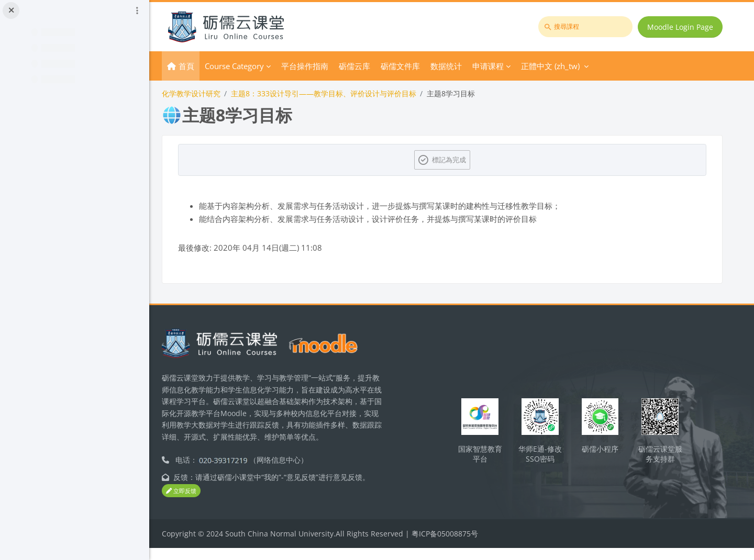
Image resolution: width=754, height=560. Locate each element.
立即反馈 (199, 503)
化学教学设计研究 (209, 93)
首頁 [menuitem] (204, 66)
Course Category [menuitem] (252, 66)
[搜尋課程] (586, 27)
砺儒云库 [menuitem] (372, 66)
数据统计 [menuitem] (464, 66)
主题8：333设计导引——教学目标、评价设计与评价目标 (341, 93)
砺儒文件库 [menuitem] (418, 66)
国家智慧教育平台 (489, 459)
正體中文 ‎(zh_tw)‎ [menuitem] (568, 66)
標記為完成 (458, 160)
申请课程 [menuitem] (506, 66)
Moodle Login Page (681, 27)
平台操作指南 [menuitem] (323, 66)
